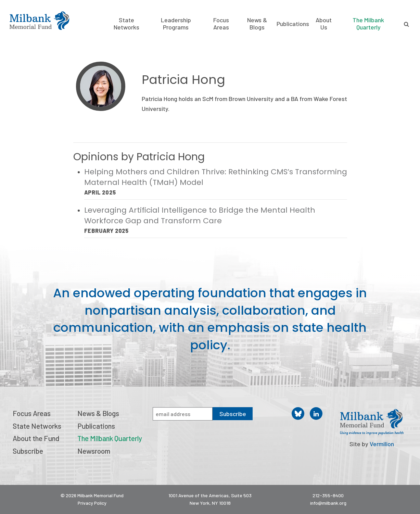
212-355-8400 (328, 495)
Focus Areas (221, 24)
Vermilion (382, 444)
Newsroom (94, 451)
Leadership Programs (176, 24)
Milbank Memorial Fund (39, 21)
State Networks (126, 24)
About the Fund (36, 438)
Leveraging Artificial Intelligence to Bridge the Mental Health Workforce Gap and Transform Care (200, 215)
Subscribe (28, 451)
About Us (324, 24)
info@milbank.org (328, 503)
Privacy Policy (92, 503)
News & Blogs (257, 24)
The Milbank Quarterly (368, 23)
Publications (293, 24)
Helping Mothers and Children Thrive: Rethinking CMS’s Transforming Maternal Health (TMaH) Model (216, 177)
